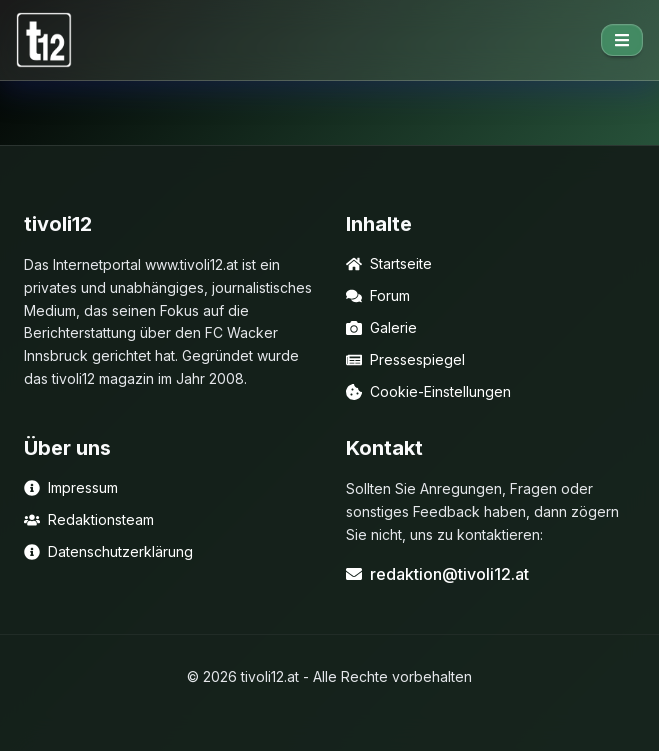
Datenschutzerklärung (108, 551)
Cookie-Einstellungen (428, 391)
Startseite (389, 263)
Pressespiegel (405, 359)
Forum (378, 295)
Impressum (71, 487)
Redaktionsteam (89, 519)
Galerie (381, 327)
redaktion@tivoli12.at (437, 574)
